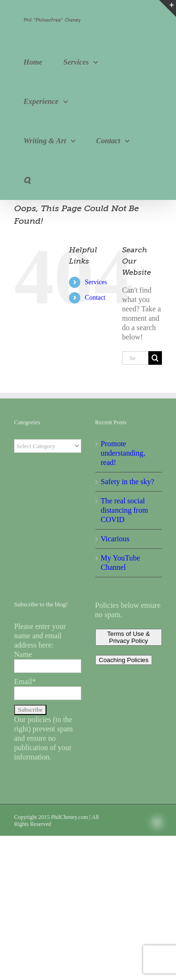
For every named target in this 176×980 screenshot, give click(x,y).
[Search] (155, 358)
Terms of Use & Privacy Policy (128, 637)
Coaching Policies (124, 660)
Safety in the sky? (128, 482)
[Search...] (135, 358)
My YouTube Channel (121, 563)
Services (96, 282)
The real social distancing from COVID (125, 510)
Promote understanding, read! (123, 453)
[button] (27, 180)
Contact (95, 298)
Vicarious (115, 539)
